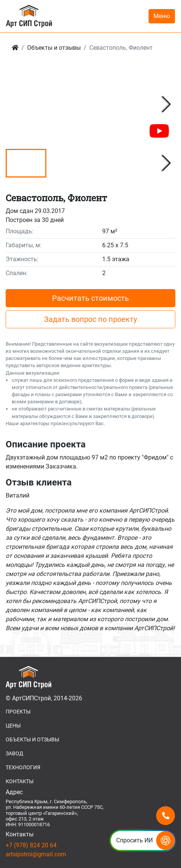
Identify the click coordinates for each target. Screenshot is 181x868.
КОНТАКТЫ (20, 781)
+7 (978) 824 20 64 (31, 845)
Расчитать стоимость (90, 298)
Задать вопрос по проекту (90, 319)
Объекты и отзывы (54, 48)
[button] (166, 104)
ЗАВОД (15, 753)
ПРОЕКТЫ (18, 712)
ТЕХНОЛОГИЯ (23, 767)
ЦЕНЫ (13, 726)
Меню (162, 16)
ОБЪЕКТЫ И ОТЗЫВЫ (32, 739)
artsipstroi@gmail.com (36, 854)
